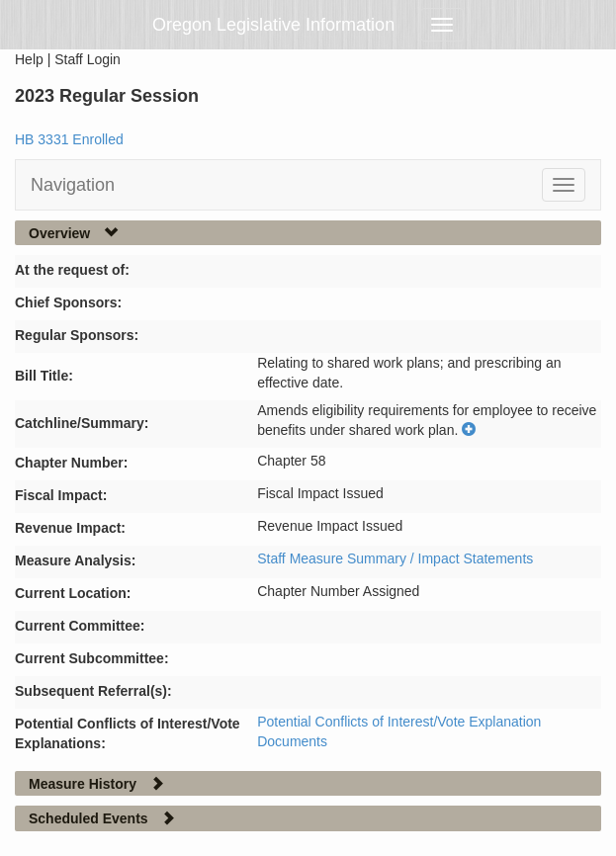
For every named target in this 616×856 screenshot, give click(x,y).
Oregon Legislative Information (273, 25)
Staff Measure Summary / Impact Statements (395, 558)
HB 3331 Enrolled (69, 139)
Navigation (73, 185)
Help (29, 59)
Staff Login (88, 59)
